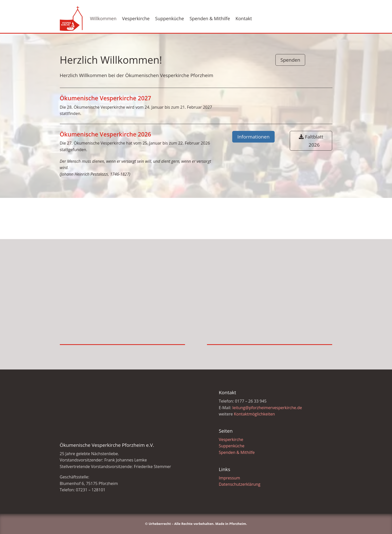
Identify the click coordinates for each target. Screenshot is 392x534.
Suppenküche (170, 18)
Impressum (229, 478)
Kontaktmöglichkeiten (254, 414)
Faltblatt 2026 (314, 141)
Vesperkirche (136, 18)
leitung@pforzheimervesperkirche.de (267, 408)
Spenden (290, 60)
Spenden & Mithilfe (210, 18)
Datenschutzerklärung (240, 484)
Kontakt (244, 18)
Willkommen (103, 18)
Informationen (253, 137)
